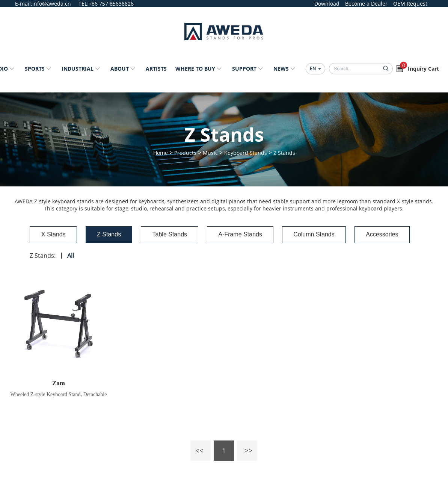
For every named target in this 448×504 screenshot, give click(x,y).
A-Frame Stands (243, 235)
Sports (35, 69)
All (51, 257)
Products (185, 153)
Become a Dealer (366, 4)
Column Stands (323, 235)
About (120, 69)
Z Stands (284, 153)
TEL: (84, 4)
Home (161, 153)
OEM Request (410, 4)
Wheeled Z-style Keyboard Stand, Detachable (59, 396)
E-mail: (24, 4)
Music (210, 153)
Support (244, 69)
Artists (156, 69)
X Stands (36, 235)
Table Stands (166, 235)
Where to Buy (195, 69)
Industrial (78, 69)
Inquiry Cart (419, 67)
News (281, 69)
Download (327, 4)
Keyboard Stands (246, 153)
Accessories (398, 235)
